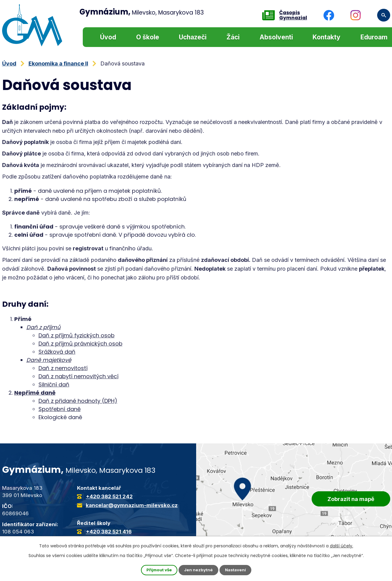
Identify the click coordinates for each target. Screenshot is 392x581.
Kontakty (327, 37)
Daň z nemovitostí (63, 368)
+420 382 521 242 (109, 496)
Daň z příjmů (44, 327)
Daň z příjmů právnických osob (80, 344)
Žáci (233, 37)
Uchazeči (193, 37)
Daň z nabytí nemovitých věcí (79, 376)
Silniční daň (54, 384)
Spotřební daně (60, 409)
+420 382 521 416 (109, 532)
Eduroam (374, 37)
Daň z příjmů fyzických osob (77, 335)
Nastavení (236, 570)
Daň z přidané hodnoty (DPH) (78, 401)
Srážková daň (57, 352)
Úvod (108, 37)
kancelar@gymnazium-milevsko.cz (132, 505)
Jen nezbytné (198, 570)
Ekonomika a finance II (58, 63)
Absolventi (276, 37)
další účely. (342, 546)
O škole (148, 37)
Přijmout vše (158, 570)
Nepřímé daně (35, 393)
